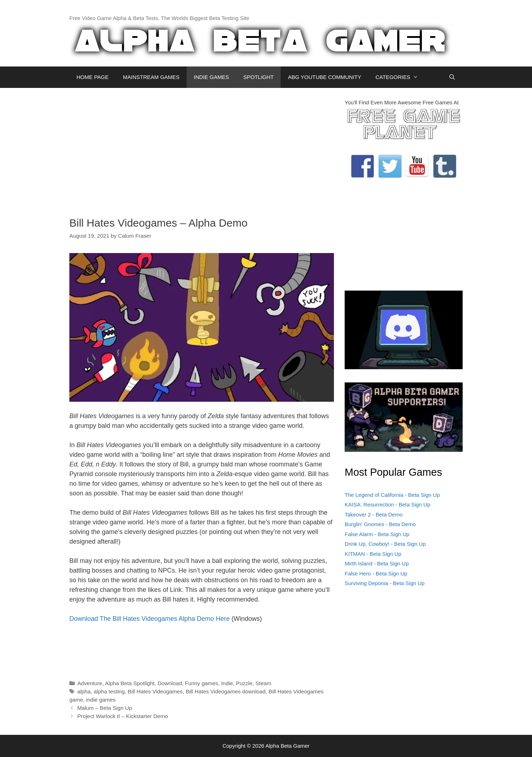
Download (170, 683)
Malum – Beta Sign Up (105, 708)
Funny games (201, 683)
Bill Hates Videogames (155, 691)
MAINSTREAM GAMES (151, 77)
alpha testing (109, 691)
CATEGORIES (400, 77)
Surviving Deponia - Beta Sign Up (385, 583)
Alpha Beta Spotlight (130, 683)
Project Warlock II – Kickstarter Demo (123, 716)
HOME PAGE (93, 77)
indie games (101, 700)
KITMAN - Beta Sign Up (373, 554)
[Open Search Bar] (452, 77)
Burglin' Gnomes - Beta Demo (380, 524)
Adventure (90, 683)
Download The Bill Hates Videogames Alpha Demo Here (150, 619)
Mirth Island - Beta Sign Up (377, 563)
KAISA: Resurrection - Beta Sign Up (387, 504)
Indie (227, 683)
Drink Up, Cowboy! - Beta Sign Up (385, 544)
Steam (263, 683)
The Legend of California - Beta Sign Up (392, 495)
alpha (84, 691)
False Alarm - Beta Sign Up (377, 534)
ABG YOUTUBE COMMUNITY (324, 77)
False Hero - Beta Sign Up (376, 573)
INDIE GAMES (211, 77)
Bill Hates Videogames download (225, 691)
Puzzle (244, 683)
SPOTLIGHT (258, 77)
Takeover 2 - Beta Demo (374, 514)
